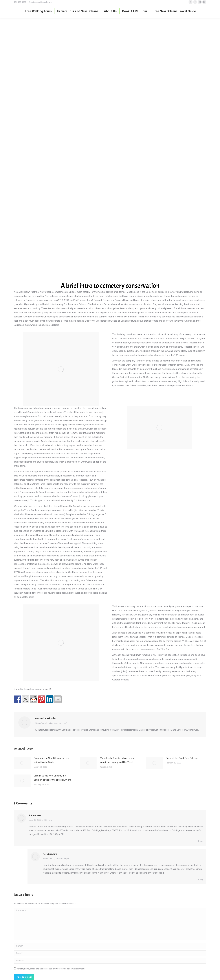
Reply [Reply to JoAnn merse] (201, 841)
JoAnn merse (35, 815)
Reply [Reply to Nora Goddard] (201, 880)
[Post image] (22, 763)
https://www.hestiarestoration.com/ (51, 723)
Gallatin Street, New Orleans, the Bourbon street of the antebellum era (52, 778)
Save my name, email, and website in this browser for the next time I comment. (51, 969)
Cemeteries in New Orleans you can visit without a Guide (51, 760)
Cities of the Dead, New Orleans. (182, 758)
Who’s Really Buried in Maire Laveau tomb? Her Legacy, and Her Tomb (117, 760)
